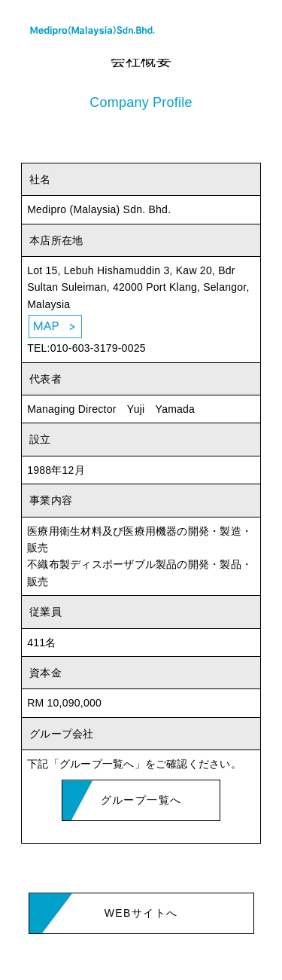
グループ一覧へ (141, 800)
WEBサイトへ (141, 913)
